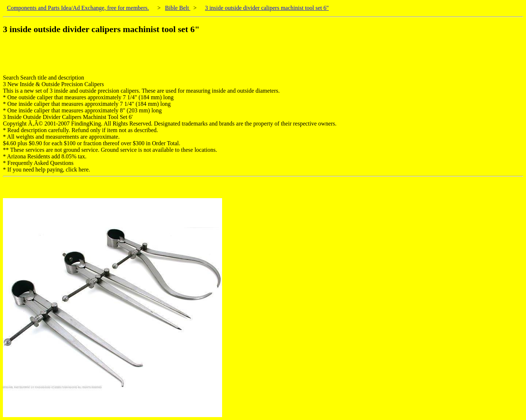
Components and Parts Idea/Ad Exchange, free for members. (78, 8)
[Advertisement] (136, 58)
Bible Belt (178, 8)
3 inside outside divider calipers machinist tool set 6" (267, 8)
